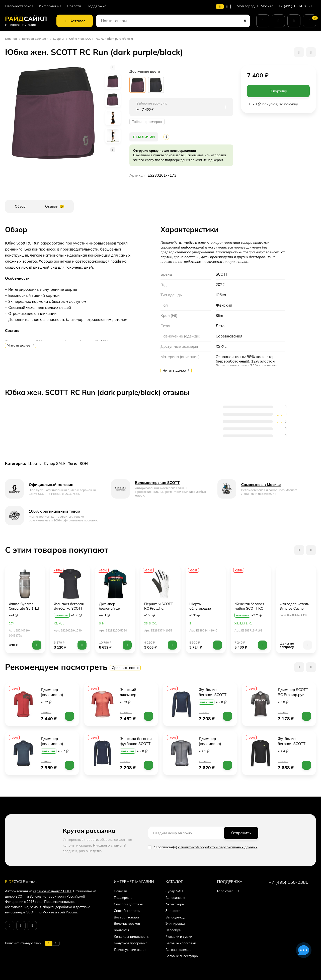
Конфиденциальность (131, 937)
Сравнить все (125, 668)
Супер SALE (55, 463)
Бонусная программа (131, 943)
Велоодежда (176, 917)
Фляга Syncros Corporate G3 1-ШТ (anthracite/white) (25, 608)
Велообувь (174, 930)
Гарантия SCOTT (230, 891)
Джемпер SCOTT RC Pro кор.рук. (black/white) (293, 695)
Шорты (58, 39)
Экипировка (175, 923)
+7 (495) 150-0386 (297, 6)
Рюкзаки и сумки (179, 937)
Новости (74, 6)
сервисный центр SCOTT (52, 891)
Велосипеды (175, 898)
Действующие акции (130, 950)
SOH (84, 463)
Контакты (121, 930)
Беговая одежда (34, 39)
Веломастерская (19, 6)
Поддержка (97, 6)
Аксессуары (175, 904)
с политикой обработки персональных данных (218, 847)
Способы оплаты (127, 911)
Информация (50, 6)
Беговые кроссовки (181, 943)
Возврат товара (126, 917)
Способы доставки (129, 904)
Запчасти (173, 911)
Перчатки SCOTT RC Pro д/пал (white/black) (159, 608)
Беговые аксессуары (182, 956)
